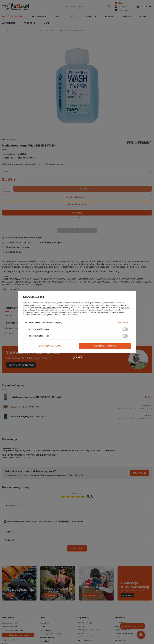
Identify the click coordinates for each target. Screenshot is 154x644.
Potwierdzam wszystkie (105, 346)
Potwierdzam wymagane (50, 346)
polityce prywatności (49, 308)
